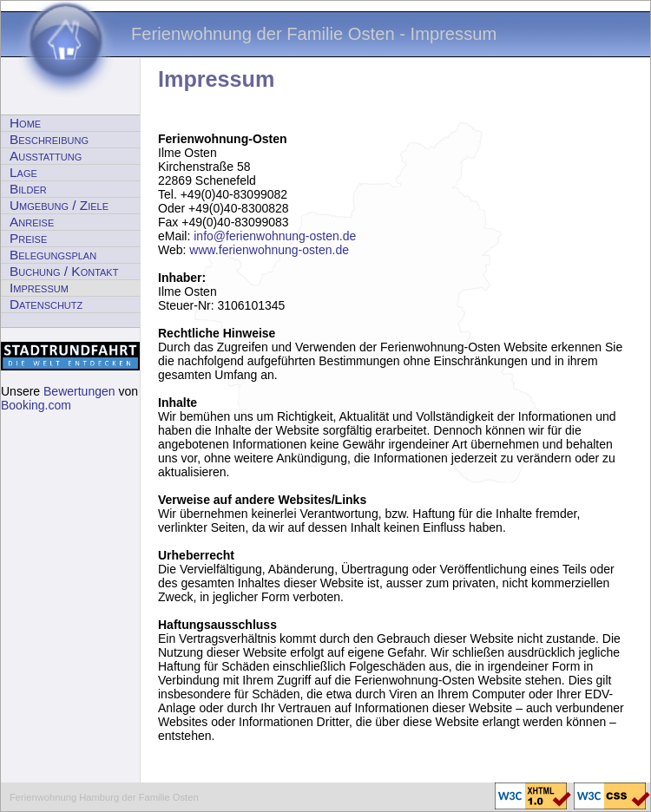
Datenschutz (46, 304)
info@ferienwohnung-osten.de (275, 236)
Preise (28, 238)
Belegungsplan (53, 255)
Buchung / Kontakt (64, 271)
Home (25, 123)
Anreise (32, 222)
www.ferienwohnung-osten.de (269, 250)
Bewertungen (79, 391)
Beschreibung (49, 139)
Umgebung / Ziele (59, 205)
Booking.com (36, 405)
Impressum (39, 288)
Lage (23, 172)
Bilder (28, 189)
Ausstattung (46, 156)
